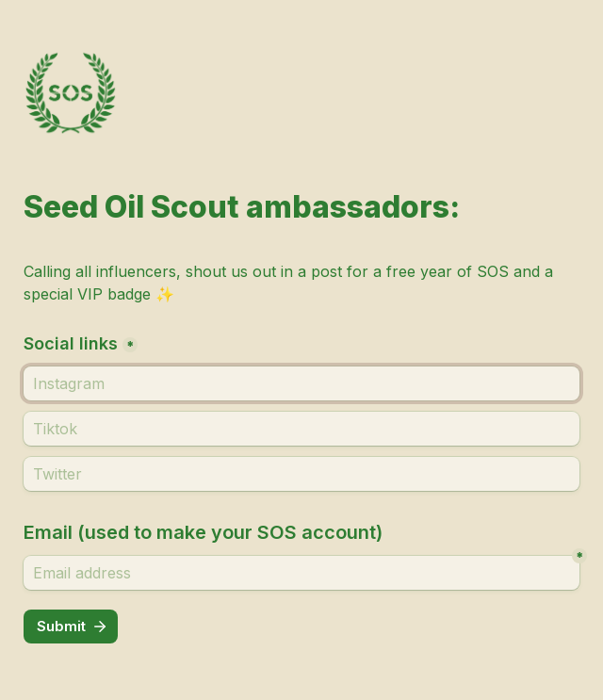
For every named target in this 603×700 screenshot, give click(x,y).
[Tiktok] (301, 429)
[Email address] (301, 573)
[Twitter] (301, 474)
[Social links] (301, 383)
